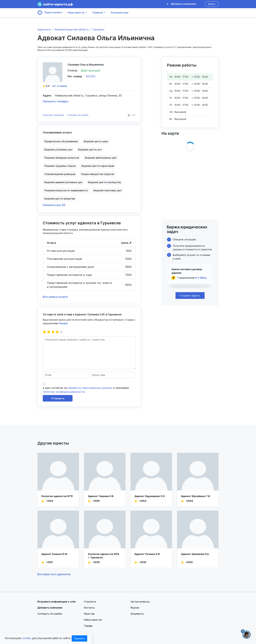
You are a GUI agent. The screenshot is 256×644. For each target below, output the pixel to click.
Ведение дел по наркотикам (98, 166)
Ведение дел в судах (96, 141)
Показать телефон (56, 101)
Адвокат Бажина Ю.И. (55, 554)
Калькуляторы (120, 13)
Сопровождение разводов (60, 174)
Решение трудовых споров (60, 166)
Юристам (89, 614)
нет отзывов (59, 86)
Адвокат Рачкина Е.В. (147, 554)
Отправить (58, 398)
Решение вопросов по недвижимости (66, 190)
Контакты (89, 608)
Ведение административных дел (63, 182)
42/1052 (90, 76)
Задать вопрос (50, 13)
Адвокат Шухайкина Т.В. (196, 496)
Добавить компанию (181, 4)
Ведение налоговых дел (108, 190)
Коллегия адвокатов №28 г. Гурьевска (104, 556)
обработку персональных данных (90, 388)
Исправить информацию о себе (57, 602)
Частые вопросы (140, 602)
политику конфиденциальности (64, 392)
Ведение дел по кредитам (60, 199)
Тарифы (88, 626)
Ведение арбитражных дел (101, 158)
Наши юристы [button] (76, 13)
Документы (137, 614)
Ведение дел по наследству (105, 182)
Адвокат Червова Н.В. (101, 496)
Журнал (135, 608)
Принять (79, 638)
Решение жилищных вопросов (62, 158)
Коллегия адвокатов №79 (57, 496)
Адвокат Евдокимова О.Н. (150, 496)
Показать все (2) (54, 205)
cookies (26, 638)
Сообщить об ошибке (78, 115)
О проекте (90, 602)
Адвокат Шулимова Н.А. (195, 554)
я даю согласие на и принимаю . (86, 390)
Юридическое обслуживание (61, 141)
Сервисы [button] (98, 13)
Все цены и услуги (55, 297)
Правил (63, 323)
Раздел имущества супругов (98, 174)
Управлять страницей (54, 115)
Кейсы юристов (93, 620)
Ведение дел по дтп (90, 150)
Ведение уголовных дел (58, 150)
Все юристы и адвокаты (54, 574)
